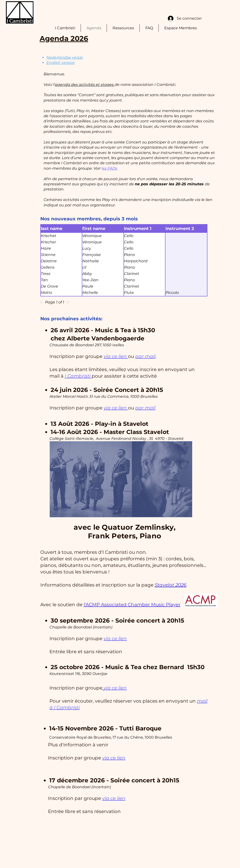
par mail (145, 356)
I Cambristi (78, 376)
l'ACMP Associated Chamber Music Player (132, 605)
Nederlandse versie (65, 57)
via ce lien (116, 356)
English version (61, 63)
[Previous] (43, 302)
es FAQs (110, 168)
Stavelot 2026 (171, 585)
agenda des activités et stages (85, 85)
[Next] (67, 302)
